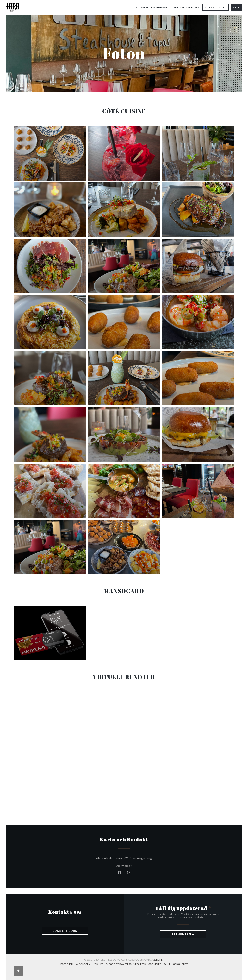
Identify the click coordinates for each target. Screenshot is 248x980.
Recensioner (159, 7)
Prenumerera (183, 934)
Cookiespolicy (158, 964)
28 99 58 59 (124, 865)
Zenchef (159, 960)
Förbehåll (68, 964)
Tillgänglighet (178, 964)
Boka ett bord (216, 7)
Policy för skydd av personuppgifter (124, 964)
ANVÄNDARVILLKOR (88, 964)
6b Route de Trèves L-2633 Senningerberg (142, 857)
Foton (142, 7)
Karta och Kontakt (186, 7)
